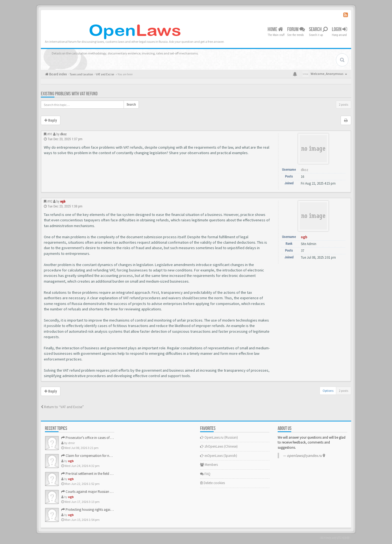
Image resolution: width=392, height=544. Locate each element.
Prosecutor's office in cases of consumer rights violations (105, 438)
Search (318, 29)
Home (275, 29)
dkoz (63, 134)
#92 (50, 201)
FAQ (205, 474)
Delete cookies (212, 483)
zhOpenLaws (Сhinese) (219, 446)
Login (339, 29)
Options (328, 391)
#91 (50, 134)
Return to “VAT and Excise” (62, 407)
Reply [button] (51, 120)
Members (209, 465)
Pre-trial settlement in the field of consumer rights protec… (106, 474)
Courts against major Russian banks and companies (102, 492)
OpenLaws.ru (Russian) (219, 437)
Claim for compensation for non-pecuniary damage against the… (112, 456)
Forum (296, 29)
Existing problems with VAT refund (69, 94)
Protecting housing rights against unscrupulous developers (107, 510)
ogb (63, 201)
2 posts (344, 104)
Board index (58, 74)
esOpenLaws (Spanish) (219, 456)
